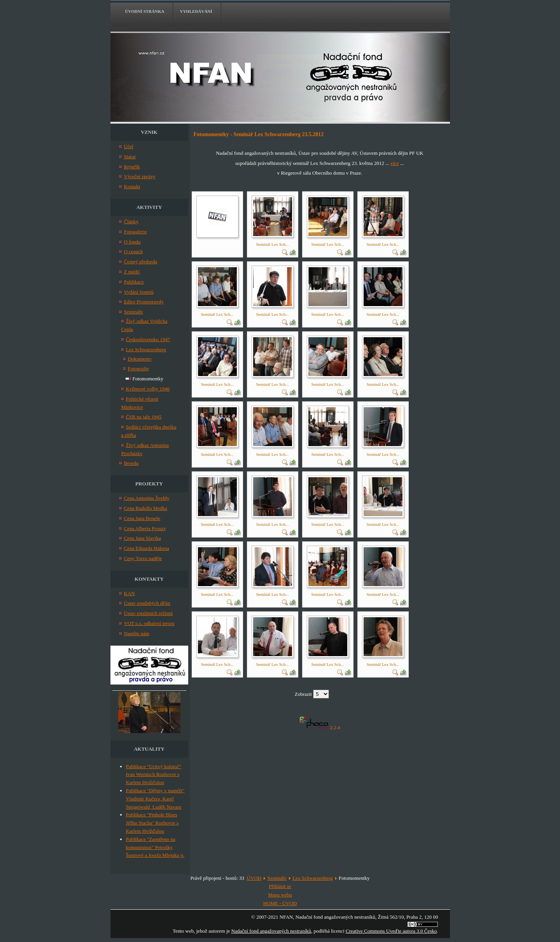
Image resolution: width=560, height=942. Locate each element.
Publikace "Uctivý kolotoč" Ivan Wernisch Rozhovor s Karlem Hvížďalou (154, 775)
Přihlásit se (280, 886)
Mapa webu (280, 895)
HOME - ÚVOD (280, 903)
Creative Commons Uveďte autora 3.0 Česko (391, 931)
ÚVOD (254, 878)
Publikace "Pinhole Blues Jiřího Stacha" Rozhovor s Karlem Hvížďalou (152, 823)
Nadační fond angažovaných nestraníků (271, 931)
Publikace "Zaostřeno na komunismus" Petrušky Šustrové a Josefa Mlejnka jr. (155, 847)
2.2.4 (335, 728)
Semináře (277, 878)
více (395, 163)
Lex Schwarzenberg (312, 878)
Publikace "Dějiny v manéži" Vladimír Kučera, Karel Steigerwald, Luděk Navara (155, 799)
